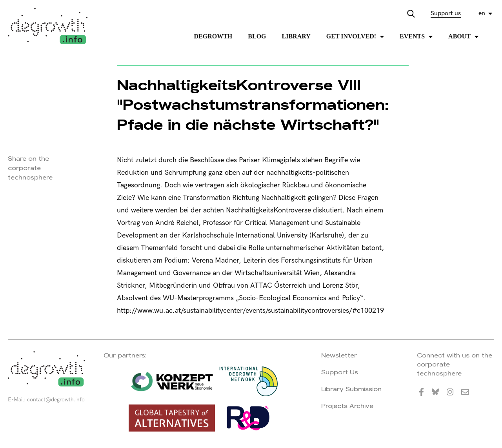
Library (296, 36)
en (482, 14)
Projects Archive (347, 406)
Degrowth (213, 36)
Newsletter (339, 355)
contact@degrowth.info (56, 400)
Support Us (340, 372)
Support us (446, 14)
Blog (257, 36)
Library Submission (351, 389)
